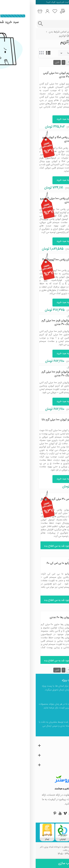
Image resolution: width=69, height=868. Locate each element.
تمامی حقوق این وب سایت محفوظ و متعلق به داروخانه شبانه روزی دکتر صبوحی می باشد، (35, 849)
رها (42, 613)
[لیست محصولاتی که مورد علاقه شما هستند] (19, 11)
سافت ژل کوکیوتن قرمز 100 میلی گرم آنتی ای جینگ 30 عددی (25, 323)
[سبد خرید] (4, 11)
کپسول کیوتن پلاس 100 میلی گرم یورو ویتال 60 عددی (25, 200)
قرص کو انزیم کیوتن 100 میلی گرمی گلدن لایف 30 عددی (26, 75)
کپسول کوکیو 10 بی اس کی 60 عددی (27, 565)
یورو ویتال (40, 133)
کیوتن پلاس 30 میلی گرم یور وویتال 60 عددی (24, 501)
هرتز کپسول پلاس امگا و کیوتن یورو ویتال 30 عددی (26, 139)
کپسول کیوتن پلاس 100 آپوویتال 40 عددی (26, 262)
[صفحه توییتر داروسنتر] (40, 813)
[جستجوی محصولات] (38, 24)
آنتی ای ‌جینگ (38, 317)
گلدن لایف (40, 69)
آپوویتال (41, 256)
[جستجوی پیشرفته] (5, 24)
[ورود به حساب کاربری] (12, 11)
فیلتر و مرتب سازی (35, 863)
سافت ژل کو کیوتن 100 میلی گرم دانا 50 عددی (25, 422)
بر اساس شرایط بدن (23, 32)
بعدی (45, 62)
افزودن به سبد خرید (31, 119)
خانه (64, 32)
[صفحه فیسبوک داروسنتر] (50, 813)
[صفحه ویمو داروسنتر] (29, 813)
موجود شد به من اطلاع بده (24, 546)
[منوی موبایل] (65, 11)
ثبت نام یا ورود (26, 2)
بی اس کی (38, 559)
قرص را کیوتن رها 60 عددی (29, 617)
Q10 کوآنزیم (29, 36)
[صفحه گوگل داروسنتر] (35, 813)
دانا (43, 416)
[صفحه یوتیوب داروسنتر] (24, 813)
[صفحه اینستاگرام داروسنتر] (45, 813)
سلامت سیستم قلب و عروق (52, 36)
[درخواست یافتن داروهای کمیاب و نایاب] (27, 11)
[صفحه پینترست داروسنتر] (19, 813)
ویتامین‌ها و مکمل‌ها (47, 32)
